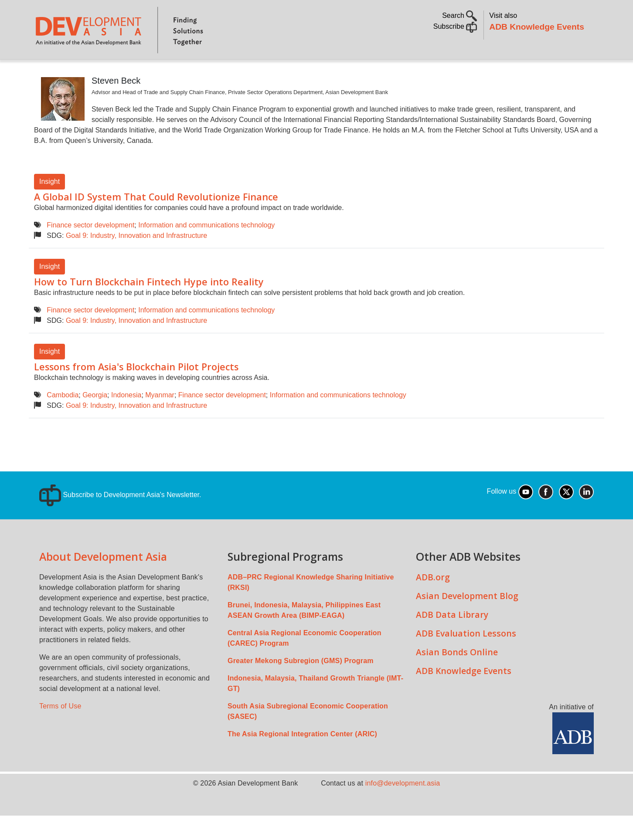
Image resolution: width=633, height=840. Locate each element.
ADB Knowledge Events (537, 27)
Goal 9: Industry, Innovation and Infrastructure (136, 260)
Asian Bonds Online (457, 676)
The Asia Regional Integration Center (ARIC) (302, 758)
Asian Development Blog (467, 620)
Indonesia (126, 419)
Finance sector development (90, 249)
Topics (118, 72)
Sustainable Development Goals (267, 72)
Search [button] (459, 15)
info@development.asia (403, 808)
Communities (423, 72)
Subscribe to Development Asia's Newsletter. (120, 519)
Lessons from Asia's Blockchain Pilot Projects (136, 391)
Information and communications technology (206, 249)
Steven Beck (116, 105)
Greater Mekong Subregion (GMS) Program (301, 685)
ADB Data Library (452, 639)
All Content (365, 72)
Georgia (95, 419)
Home (47, 73)
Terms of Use (60, 730)
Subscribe (455, 26)
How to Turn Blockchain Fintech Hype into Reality (149, 306)
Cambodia (63, 419)
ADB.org (433, 601)
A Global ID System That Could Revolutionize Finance (156, 221)
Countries (172, 72)
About (80, 72)
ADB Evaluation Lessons (466, 658)
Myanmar (160, 419)
